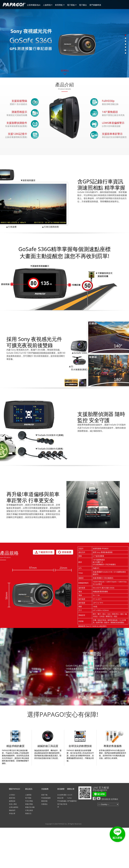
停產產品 (44, 804)
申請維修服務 (46, 798)
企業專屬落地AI (34, 5)
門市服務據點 (62, 801)
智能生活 (28, 813)
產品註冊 (60, 798)
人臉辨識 (48, 5)
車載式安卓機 (30, 807)
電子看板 (72, 5)
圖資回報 (44, 801)
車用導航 (60, 5)
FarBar (70, 798)
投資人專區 (13, 804)
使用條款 (115, 799)
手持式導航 (29, 801)
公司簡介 (12, 795)
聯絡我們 (12, 810)
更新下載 (44, 795)
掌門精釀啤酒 (95, 5)
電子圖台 (83, 5)
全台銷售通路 (62, 795)
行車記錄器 (29, 810)
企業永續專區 (14, 807)
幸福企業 (12, 813)
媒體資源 (12, 801)
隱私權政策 (106, 799)
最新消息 (12, 798)
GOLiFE (70, 795)
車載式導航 (29, 804)
